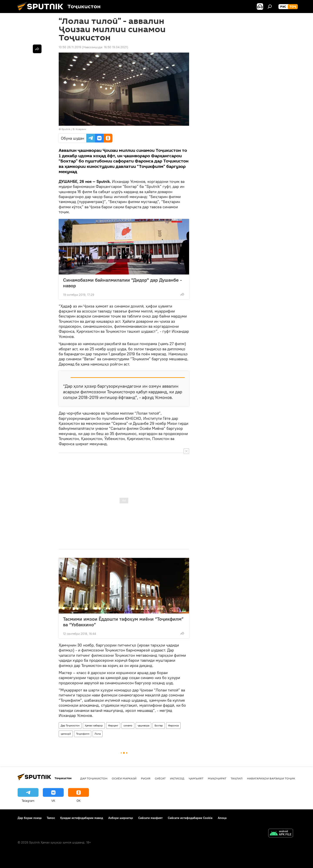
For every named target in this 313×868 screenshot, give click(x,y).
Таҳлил (237, 778)
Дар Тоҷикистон (70, 725)
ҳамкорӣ (66, 734)
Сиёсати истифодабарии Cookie (190, 818)
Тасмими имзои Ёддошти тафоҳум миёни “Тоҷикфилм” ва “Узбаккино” (123, 622)
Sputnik (66, 129)
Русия (146, 778)
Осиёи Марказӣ (124, 778)
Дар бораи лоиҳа (30, 818)
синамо (128, 725)
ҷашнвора (143, 725)
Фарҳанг (113, 725)
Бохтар (159, 725)
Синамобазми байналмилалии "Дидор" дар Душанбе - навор (122, 283)
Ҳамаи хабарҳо (94, 725)
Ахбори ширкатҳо (121, 818)
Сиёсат (160, 778)
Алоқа (222, 818)
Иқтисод (177, 778)
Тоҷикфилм (83, 734)
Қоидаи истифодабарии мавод (82, 818)
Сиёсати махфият (150, 818)
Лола (98, 734)
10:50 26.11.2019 (70, 47)
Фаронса (173, 725)
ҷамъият (196, 778)
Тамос (51, 818)
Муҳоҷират (217, 778)
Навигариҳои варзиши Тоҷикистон (276, 778)
